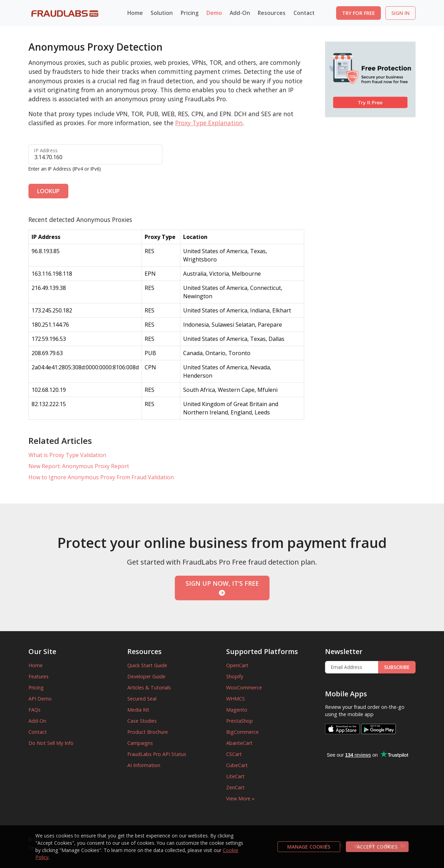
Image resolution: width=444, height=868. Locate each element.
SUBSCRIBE (397, 667)
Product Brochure (148, 732)
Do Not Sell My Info (51, 743)
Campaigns (140, 743)
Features (39, 676)
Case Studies (142, 721)
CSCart (234, 754)
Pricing (190, 13)
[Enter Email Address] (352, 667)
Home (135, 13)
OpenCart (237, 665)
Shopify (235, 676)
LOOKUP (48, 191)
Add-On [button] (240, 13)
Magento (237, 710)
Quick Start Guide (147, 665)
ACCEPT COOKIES (377, 847)
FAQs (35, 710)
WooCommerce (244, 687)
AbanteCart (239, 743)
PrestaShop (240, 721)
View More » (240, 798)
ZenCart (235, 787)
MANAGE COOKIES (309, 847)
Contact (304, 13)
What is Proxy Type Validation (67, 455)
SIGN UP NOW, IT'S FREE (222, 587)
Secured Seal (142, 699)
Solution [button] (162, 13)
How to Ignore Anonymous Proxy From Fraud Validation (101, 477)
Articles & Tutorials (149, 687)
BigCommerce (242, 732)
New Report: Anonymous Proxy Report (79, 466)
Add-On (37, 721)
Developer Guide (146, 676)
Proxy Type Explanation (209, 123)
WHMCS (236, 699)
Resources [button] (272, 13)
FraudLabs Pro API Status (157, 754)
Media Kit (138, 710)
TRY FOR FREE (358, 13)
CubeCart (237, 765)
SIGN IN (400, 13)
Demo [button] (214, 13)
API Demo (40, 699)
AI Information (144, 765)
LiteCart (235, 776)
